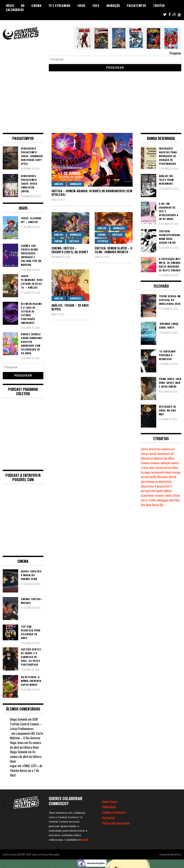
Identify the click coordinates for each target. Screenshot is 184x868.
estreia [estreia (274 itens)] (168, 468)
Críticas (74, 241)
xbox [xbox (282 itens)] (171, 500)
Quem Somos (110, 802)
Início (10, 6)
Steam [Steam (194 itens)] (176, 495)
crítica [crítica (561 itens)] (145, 468)
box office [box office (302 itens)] (169, 458)
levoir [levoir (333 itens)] (169, 472)
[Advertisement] (92, 99)
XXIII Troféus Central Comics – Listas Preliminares (26, 724)
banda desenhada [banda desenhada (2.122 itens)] (160, 454)
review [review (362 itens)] (168, 495)
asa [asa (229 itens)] (173, 449)
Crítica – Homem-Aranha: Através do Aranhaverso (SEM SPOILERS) (92, 193)
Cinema (36, 6)
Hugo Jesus (17, 743)
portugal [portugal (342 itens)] (146, 491)
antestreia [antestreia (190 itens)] (155, 449)
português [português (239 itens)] (157, 491)
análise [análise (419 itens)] (166, 449)
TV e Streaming (59, 6)
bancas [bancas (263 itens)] (145, 454)
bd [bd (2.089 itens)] (172, 454)
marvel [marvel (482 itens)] (145, 477)
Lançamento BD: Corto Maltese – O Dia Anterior (26, 736)
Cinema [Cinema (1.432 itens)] (145, 463)
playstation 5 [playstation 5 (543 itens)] (164, 486)
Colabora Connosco (114, 812)
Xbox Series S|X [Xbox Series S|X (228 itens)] (155, 505)
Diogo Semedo (19, 719)
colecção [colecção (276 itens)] (165, 463)
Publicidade (109, 807)
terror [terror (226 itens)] (144, 500)
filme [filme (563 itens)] (175, 468)
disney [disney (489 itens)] (159, 468)
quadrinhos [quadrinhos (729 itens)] (147, 495)
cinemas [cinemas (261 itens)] (155, 463)
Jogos (81, 6)
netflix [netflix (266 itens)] (153, 477)
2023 (96, 6)
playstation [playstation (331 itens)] (165, 482)
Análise (59, 184)
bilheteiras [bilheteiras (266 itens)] (147, 458)
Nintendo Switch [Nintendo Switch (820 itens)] (167, 477)
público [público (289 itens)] (168, 491)
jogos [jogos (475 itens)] (147, 472)
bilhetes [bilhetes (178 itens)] (158, 458)
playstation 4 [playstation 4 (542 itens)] (148, 486)
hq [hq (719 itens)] (142, 472)
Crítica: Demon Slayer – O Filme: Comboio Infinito (114, 250)
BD (23, 6)
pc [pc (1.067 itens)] (157, 482)
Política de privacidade (116, 823)
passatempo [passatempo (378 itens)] (148, 482)
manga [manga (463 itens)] (176, 472)
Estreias (103, 241)
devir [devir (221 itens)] (152, 468)
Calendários (15, 10)
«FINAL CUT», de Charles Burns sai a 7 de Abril (26, 770)
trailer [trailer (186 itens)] (152, 500)
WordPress (176, 854)
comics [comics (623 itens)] (175, 463)
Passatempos (137, 6)
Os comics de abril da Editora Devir (25, 745)
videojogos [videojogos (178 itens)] (162, 500)
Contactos (108, 818)
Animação (113, 6)
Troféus (159, 6)
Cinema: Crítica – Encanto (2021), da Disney (70, 250)
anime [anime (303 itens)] (144, 449)
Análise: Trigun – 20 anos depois (70, 307)
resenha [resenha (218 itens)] (159, 495)
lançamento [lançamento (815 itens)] (158, 472)
